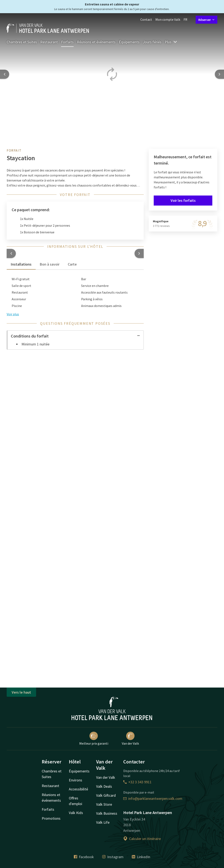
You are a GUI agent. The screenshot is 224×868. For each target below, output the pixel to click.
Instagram (113, 857)
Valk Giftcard (106, 795)
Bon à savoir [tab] (50, 264)
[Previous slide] (5, 74)
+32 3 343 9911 (137, 782)
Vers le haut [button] (21, 692)
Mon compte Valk (168, 19)
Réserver (206, 20)
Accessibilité (78, 789)
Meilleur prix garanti (94, 739)
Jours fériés (152, 42)
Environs (76, 780)
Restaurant (49, 42)
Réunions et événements (96, 42)
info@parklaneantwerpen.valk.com (153, 798)
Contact (146, 19)
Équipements (129, 42)
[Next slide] (219, 74)
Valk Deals (104, 786)
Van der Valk (130, 739)
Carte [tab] (72, 264)
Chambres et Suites (22, 42)
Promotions (51, 818)
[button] (11, 253)
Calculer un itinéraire (142, 839)
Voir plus (13, 314)
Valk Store (104, 804)
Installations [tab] (21, 264)
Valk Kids (76, 813)
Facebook (84, 857)
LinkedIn (141, 857)
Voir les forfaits (183, 200)
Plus (171, 42)
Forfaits (67, 42)
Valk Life (103, 822)
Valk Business (107, 813)
